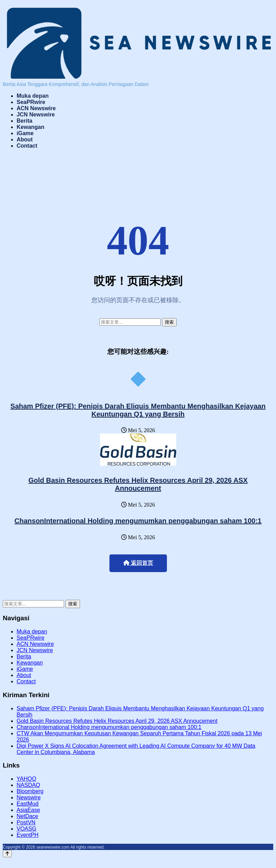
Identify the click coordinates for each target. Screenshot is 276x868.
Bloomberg (30, 791)
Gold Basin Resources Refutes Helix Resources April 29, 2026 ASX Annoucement (138, 484)
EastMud (28, 804)
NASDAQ (28, 785)
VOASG (26, 829)
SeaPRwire (31, 102)
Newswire (29, 797)
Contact (27, 146)
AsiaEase (28, 810)
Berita (24, 121)
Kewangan (30, 127)
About (25, 139)
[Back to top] (7, 854)
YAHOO (26, 779)
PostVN (26, 822)
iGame (25, 133)
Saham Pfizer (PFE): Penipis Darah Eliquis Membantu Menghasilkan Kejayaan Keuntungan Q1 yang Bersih (138, 410)
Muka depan (33, 96)
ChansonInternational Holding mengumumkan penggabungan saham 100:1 (138, 521)
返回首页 (138, 563)
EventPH (28, 835)
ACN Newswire (36, 108)
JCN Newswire (36, 115)
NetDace (27, 816)
